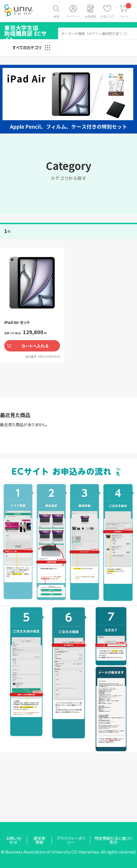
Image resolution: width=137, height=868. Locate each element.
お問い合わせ (120, 33)
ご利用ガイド (90, 33)
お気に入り (107, 16)
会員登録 (90, 16)
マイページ (73, 16)
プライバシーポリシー (71, 840)
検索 (56, 16)
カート (126, 11)
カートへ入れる (35, 346)
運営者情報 (39, 840)
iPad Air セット (17, 322)
